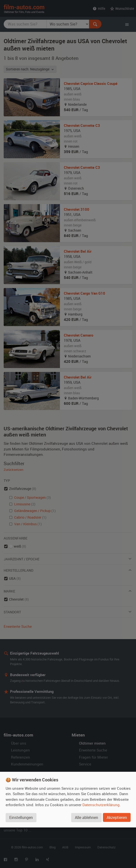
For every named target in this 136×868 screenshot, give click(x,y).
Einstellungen (21, 817)
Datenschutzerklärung (101, 805)
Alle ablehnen (86, 817)
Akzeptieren (117, 817)
